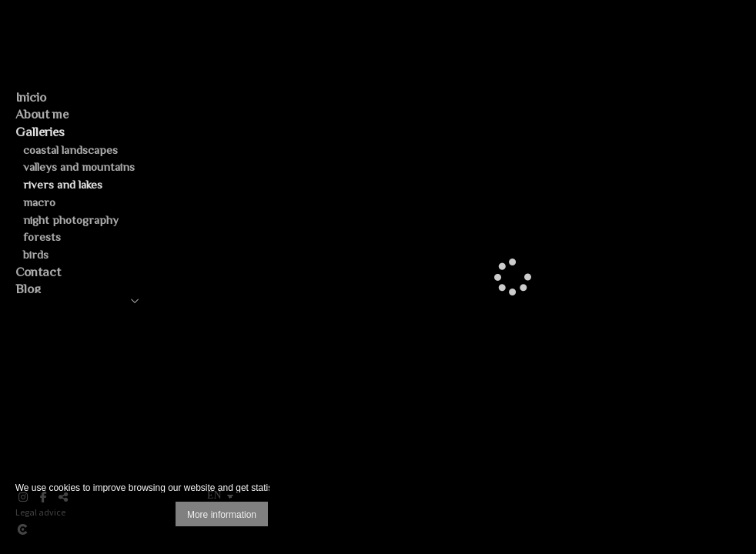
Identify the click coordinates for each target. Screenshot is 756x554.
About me (42, 114)
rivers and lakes (63, 184)
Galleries (40, 132)
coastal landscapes (70, 150)
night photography (71, 220)
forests (42, 237)
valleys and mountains (79, 167)
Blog (28, 289)
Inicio (31, 97)
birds (36, 254)
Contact (38, 272)
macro (39, 202)
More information (222, 515)
